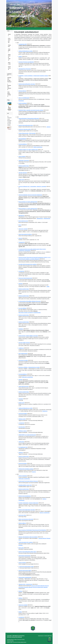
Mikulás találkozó (22, 523)
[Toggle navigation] (11, 29)
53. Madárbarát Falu (23, 447)
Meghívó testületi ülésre (24, 166)
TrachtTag (21, 399)
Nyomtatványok (9, 68)
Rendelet (21, 545)
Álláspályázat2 (47, 218)
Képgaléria (9, 46)
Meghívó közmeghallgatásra (25, 496)
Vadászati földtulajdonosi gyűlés (26, 51)
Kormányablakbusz (23, 144)
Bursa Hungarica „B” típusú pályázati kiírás (28, 202)
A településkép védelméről (9, 87)
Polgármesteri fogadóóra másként (26, 469)
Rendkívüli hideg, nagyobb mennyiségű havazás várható (31, 110)
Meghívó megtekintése (45, 513)
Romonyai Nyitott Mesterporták (25, 278)
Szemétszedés (22, 427)
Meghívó (48, 127)
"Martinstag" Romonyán (24, 160)
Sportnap (21, 284)
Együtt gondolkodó (23, 103)
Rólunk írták (9, 63)
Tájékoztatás (21, 442)
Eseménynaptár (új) (9, 40)
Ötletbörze (21, 453)
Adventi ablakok (22, 156)
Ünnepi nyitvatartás (23, 476)
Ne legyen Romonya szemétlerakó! (26, 62)
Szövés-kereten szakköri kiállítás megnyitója (28, 336)
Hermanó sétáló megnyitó (24, 343)
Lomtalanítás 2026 (23, 44)
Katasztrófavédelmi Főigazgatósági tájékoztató (29, 118)
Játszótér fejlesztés (23, 173)
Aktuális (9, 35)
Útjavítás (20, 380)
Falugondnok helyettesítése (25, 556)
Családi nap (21, 348)
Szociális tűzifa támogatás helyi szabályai (28, 264)
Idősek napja (21, 180)
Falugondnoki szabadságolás (25, 577)
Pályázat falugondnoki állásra (25, 570)
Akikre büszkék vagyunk (9, 57)
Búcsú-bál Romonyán (23, 221)
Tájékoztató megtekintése (27, 377)
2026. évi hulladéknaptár (24, 98)
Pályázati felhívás (22, 91)
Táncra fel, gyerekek (23, 229)
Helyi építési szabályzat (9, 94)
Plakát (48, 286)
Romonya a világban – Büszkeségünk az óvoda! (29, 367)
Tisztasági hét (22, 242)
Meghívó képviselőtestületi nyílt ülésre (27, 84)
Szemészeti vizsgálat (23, 360)
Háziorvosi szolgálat (23, 605)
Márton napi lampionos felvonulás (26, 519)
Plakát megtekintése (38, 147)
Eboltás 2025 (21, 403)
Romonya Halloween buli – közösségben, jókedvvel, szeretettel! (32, 186)
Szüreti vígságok (22, 563)
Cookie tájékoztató (48, 636)
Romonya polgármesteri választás (40, 587)
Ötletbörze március (23, 431)
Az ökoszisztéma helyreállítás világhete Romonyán (30, 301)
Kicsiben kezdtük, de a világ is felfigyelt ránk (28, 150)
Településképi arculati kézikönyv (9, 80)
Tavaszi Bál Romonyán (24, 386)
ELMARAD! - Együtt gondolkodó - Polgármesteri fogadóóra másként (33, 76)
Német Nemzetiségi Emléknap (25, 234)
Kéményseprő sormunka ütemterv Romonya (28, 481)
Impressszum (41, 636)
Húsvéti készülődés (23, 414)
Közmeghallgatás (22, 139)
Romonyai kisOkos (23, 463)
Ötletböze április (22, 419)
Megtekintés (21, 101)
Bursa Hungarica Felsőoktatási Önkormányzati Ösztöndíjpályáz (32, 530)
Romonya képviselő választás (38, 586)
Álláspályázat (21, 216)
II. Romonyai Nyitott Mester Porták (26, 567)
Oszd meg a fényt (22, 515)
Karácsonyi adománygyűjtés (25, 129)
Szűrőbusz (21, 329)
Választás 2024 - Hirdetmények (25, 584)
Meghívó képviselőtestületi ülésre (26, 125)
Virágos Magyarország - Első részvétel (27, 133)
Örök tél (20, 238)
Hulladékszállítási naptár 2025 (25, 485)
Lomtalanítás (21, 271)
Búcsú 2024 (21, 548)
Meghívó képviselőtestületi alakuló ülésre (27, 552)
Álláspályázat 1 (40, 218)
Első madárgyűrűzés (23, 353)
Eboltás (20, 56)
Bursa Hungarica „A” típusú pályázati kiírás (28, 209)
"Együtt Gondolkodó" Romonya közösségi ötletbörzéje (30, 195)
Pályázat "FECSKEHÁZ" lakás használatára (28, 537)
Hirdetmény (45, 411)
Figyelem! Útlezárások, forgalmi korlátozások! (28, 503)
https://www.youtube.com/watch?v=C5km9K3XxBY (30, 313)
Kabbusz (20, 598)
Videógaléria (9, 50)
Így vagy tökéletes (22, 308)
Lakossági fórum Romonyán (25, 69)
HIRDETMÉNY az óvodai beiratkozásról (27, 435)
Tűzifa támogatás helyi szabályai (26, 542)
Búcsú (20, 225)
